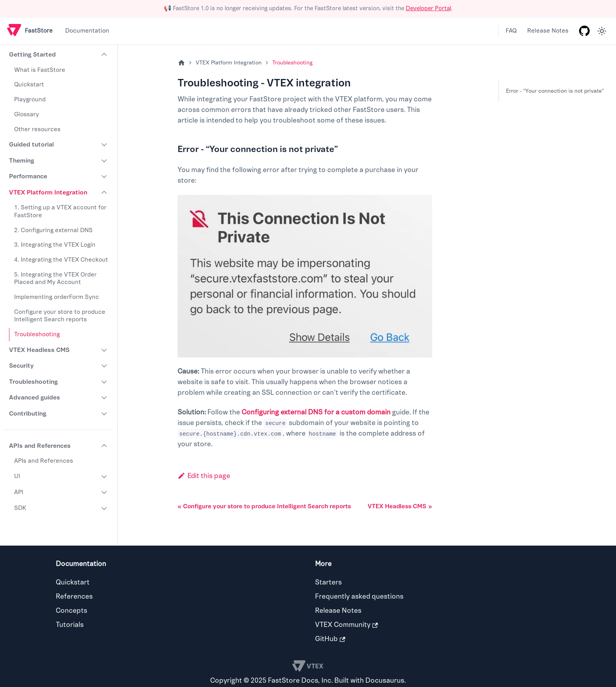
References (74, 596)
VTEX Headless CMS (39, 350)
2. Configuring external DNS (53, 230)
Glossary (27, 114)
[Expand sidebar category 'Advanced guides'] (104, 398)
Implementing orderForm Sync (57, 297)
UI (17, 476)
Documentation (87, 31)
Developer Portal (428, 8)
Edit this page (204, 476)
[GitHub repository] (584, 31)
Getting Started (32, 55)
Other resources (37, 129)
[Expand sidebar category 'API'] (104, 493)
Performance (28, 176)
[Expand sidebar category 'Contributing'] (104, 414)
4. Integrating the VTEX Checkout (61, 260)
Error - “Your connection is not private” (555, 91)
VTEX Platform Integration (48, 192)
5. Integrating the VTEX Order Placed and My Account (55, 279)
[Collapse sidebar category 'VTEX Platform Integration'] (104, 192)
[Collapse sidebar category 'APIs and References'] (104, 446)
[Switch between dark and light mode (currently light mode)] (602, 31)
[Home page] (181, 63)
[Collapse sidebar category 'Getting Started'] (104, 55)
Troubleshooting (37, 334)
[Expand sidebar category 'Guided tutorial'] (104, 145)
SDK (20, 508)
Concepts (71, 611)
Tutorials (70, 625)
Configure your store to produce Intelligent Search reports (60, 316)
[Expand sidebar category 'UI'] (104, 476)
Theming (22, 161)
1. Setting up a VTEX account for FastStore (60, 212)
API (19, 492)
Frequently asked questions (359, 596)
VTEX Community (346, 625)
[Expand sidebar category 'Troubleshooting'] (104, 382)
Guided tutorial (31, 145)
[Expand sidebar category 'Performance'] (104, 176)
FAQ (511, 31)
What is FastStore (40, 70)
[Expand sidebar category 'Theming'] (104, 161)
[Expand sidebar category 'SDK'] (104, 508)
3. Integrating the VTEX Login (55, 245)
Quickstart (29, 85)
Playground (30, 100)
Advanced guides (35, 398)
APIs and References (40, 446)
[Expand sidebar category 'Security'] (104, 366)
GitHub (330, 639)
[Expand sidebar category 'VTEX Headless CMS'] (104, 350)
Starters (328, 582)
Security (21, 366)
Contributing (28, 414)
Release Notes (548, 31)
